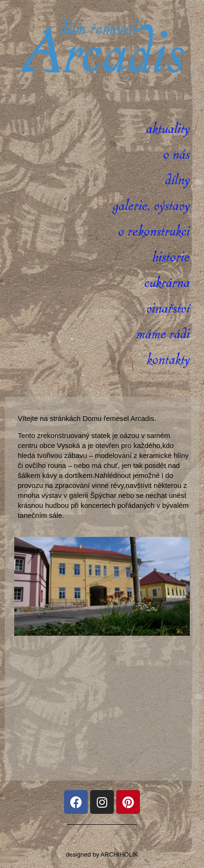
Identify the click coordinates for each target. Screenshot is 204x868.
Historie (171, 257)
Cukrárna (167, 283)
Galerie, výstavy (151, 206)
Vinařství (168, 309)
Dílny (177, 180)
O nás (176, 155)
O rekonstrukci (154, 232)
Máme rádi (163, 334)
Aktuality (168, 129)
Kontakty (168, 360)
